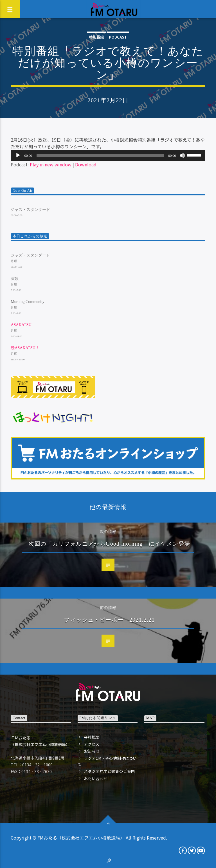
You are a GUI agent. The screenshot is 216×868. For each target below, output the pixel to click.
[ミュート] (182, 155)
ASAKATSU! (22, 325)
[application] (108, 155)
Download (86, 164)
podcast (118, 37)
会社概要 (92, 737)
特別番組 (96, 37)
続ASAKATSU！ (25, 348)
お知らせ (92, 751)
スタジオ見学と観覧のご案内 (109, 771)
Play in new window (51, 164)
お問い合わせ (96, 778)
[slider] (100, 155)
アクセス (92, 744)
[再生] (18, 155)
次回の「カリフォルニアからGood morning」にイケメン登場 (109, 544)
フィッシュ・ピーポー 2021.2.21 (109, 620)
